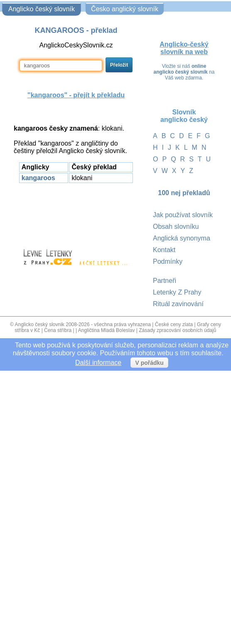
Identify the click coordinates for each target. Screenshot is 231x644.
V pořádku (149, 363)
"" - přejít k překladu (76, 95)
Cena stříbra (58, 330)
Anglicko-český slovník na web (184, 48)
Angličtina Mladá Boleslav (107, 330)
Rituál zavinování (178, 304)
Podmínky (168, 261)
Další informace (98, 363)
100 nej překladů (184, 193)
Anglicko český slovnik (39, 324)
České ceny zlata (174, 324)
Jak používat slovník (183, 215)
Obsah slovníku (176, 227)
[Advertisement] (76, 212)
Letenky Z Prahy (177, 292)
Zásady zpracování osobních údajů (177, 330)
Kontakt (164, 250)
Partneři (165, 281)
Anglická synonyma (182, 238)
